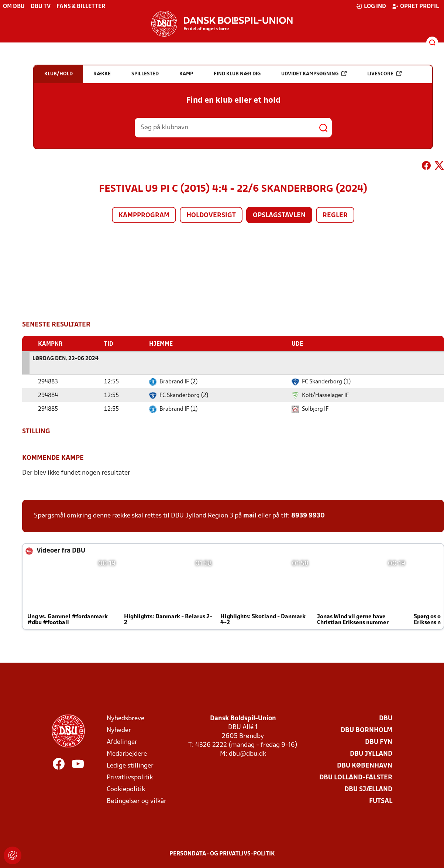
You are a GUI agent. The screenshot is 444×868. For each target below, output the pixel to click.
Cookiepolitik (126, 789)
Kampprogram (144, 216)
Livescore (384, 74)
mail (250, 515)
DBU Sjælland (368, 789)
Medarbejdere (127, 754)
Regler (335, 216)
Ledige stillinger (130, 766)
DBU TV (41, 7)
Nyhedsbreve (125, 718)
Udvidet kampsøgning (314, 74)
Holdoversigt (211, 216)
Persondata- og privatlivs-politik (222, 854)
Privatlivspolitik (130, 777)
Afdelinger (122, 742)
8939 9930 (308, 515)
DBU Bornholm (366, 730)
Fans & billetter (81, 7)
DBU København (365, 766)
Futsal (381, 801)
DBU (386, 718)
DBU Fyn (379, 742)
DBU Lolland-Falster (356, 777)
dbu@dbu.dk (247, 754)
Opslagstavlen (279, 216)
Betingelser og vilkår (137, 801)
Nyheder (119, 730)
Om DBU (14, 7)
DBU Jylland (371, 754)
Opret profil (415, 6)
